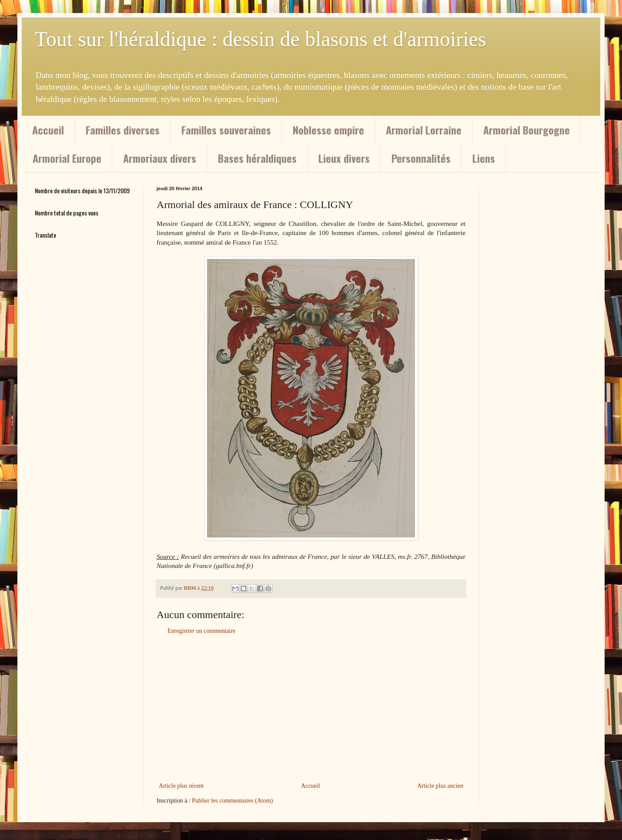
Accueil (48, 130)
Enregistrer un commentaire (201, 631)
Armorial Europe (67, 158)
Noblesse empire (328, 130)
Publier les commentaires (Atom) (232, 801)
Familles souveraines (226, 130)
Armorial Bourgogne (527, 130)
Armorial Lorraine (424, 130)
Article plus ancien (440, 786)
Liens (484, 158)
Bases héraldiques (257, 158)
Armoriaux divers (160, 158)
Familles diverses (123, 130)
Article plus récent (181, 786)
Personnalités (421, 158)
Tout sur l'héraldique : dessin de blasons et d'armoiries (261, 39)
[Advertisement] (311, 709)
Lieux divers (344, 158)
